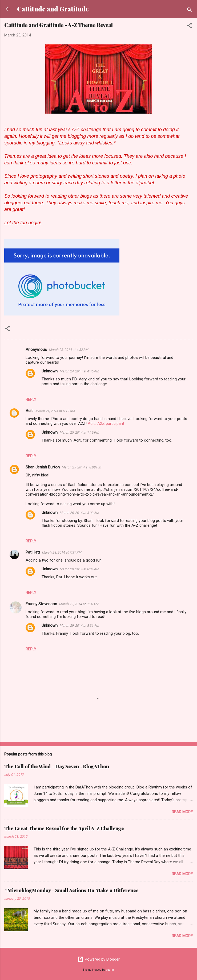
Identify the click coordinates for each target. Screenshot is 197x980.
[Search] (190, 11)
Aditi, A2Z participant (106, 423)
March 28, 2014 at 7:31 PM (62, 552)
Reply (31, 400)
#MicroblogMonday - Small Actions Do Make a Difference (71, 890)
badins (110, 970)
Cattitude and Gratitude (53, 9)
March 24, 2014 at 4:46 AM (79, 371)
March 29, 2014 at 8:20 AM (79, 604)
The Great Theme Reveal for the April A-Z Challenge (64, 828)
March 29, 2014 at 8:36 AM (79, 626)
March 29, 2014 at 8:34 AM (79, 569)
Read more (182, 812)
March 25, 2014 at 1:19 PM (79, 432)
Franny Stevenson (41, 604)
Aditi (29, 411)
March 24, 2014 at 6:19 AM (55, 411)
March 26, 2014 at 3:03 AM (79, 513)
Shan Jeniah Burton (43, 467)
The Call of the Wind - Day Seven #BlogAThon (57, 766)
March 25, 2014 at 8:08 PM (82, 467)
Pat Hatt (33, 552)
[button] (190, 26)
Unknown (50, 371)
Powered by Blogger (98, 959)
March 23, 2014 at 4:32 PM (69, 350)
